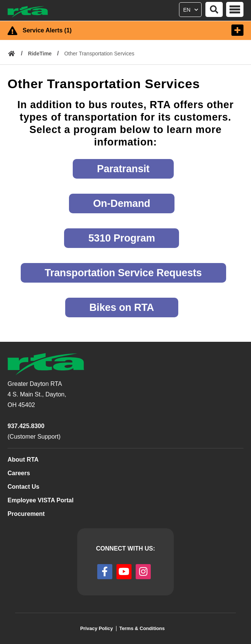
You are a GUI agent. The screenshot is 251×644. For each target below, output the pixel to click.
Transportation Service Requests (123, 273)
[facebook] (105, 572)
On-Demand (122, 203)
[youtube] (124, 572)
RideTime (40, 54)
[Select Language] (191, 8)
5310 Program (122, 238)
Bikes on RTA (122, 307)
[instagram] (143, 572)
